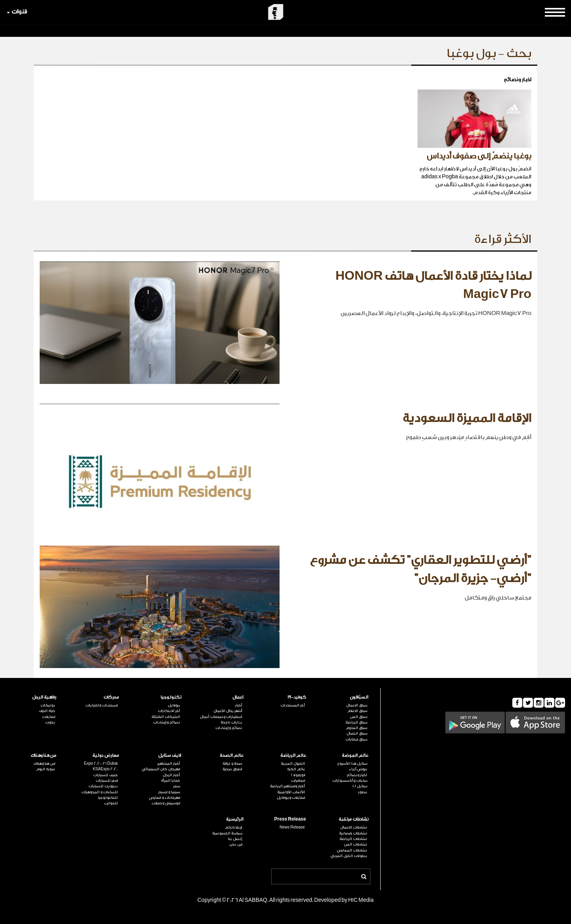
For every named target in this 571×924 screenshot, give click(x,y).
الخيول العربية (293, 764)
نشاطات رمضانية (353, 833)
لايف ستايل (170, 755)
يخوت (50, 722)
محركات (111, 697)
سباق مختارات (356, 739)
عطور (363, 792)
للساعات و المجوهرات (100, 792)
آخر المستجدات (293, 705)
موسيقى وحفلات (166, 803)
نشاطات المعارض (352, 850)
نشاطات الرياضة (353, 839)
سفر (177, 786)
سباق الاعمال (357, 705)
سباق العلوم (356, 728)
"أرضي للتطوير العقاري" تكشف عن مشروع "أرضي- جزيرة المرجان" (421, 569)
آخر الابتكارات (169, 711)
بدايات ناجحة (231, 722)
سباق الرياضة (356, 722)
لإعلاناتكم (234, 827)
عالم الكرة (296, 769)
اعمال (238, 697)
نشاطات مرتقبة (354, 819)
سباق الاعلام (357, 711)
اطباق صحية (232, 769)
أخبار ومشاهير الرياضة (287, 786)
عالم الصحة (232, 755)
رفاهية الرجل (44, 697)
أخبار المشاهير (169, 764)
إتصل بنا (235, 839)
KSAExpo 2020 (105, 769)
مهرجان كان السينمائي (161, 769)
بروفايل (174, 705)
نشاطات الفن (355, 844)
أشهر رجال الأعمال (228, 711)
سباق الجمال (357, 733)
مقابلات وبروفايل (291, 798)
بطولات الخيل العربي (349, 856)
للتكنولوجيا (108, 798)
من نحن (236, 844)
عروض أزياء (358, 769)
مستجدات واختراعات (102, 705)
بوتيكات (48, 705)
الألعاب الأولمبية (291, 792)
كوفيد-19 (297, 697)
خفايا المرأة (171, 781)
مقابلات (49, 717)
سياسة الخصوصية (227, 833)
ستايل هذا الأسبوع (352, 764)
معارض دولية (106, 755)
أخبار (239, 705)
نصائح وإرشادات (229, 728)
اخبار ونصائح (357, 775)
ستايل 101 (360, 786)
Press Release (290, 819)
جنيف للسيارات (105, 775)
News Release (292, 827)
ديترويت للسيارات (103, 786)
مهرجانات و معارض (165, 798)
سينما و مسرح (169, 792)
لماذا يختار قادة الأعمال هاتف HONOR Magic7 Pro (433, 285)
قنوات (17, 12)
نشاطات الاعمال (354, 827)
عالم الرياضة (293, 755)
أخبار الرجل (171, 775)
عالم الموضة (355, 755)
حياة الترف (47, 711)
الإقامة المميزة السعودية (467, 418)
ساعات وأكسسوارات (350, 781)
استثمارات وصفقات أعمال (221, 717)
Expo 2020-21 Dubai (101, 764)
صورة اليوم (46, 769)
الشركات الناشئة (166, 717)
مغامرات (298, 781)
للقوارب (111, 803)
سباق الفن (358, 717)
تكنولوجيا (171, 697)
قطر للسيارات (107, 781)
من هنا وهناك (43, 755)
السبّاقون (359, 697)
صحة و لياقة (232, 764)
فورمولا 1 (298, 775)
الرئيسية (235, 819)
